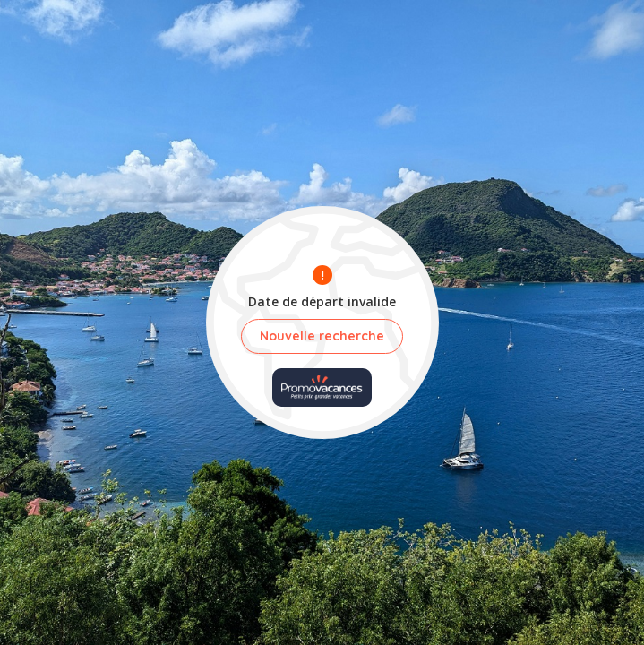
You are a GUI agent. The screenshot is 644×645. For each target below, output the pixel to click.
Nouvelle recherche (322, 336)
